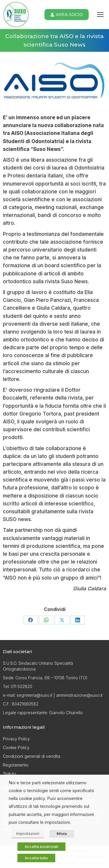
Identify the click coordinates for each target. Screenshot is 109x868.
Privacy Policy (16, 739)
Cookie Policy (16, 747)
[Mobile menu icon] (100, 15)
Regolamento (16, 765)
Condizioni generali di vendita (32, 756)
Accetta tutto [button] (36, 858)
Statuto (10, 774)
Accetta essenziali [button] (41, 846)
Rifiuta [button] (62, 834)
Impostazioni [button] (28, 833)
